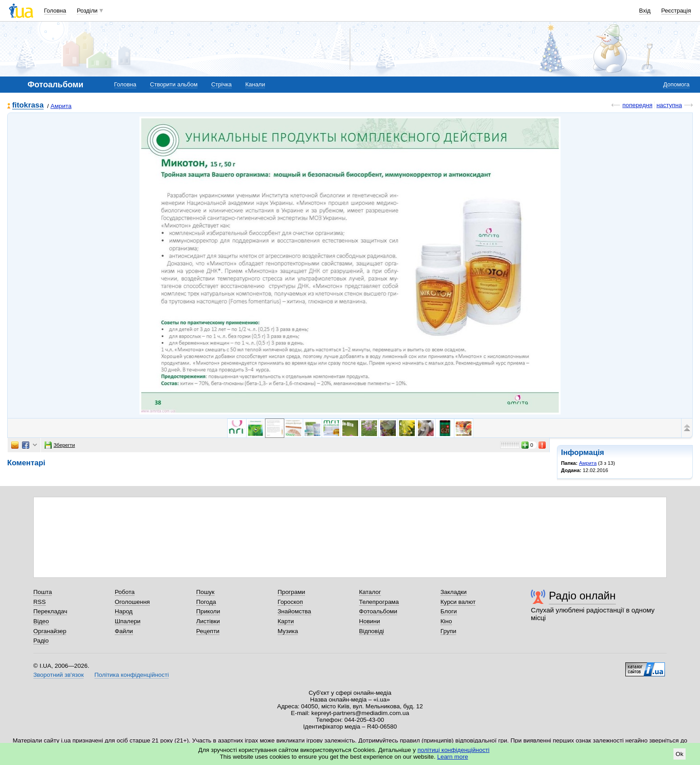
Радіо (41, 641)
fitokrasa (28, 106)
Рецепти (208, 631)
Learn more (453, 757)
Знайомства (294, 611)
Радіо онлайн (582, 596)
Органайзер (50, 631)
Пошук (205, 592)
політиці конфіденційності (453, 750)
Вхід (645, 11)
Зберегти (60, 445)
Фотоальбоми (378, 611)
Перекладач (50, 611)
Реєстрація (676, 11)
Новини (370, 621)
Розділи (87, 11)
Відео (41, 621)
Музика (288, 631)
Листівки (208, 621)
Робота (125, 592)
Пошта (43, 592)
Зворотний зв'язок (58, 675)
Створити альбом (174, 84)
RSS (40, 602)
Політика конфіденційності (132, 675)
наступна (669, 105)
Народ (124, 611)
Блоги (449, 611)
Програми (291, 592)
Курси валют (458, 602)
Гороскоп (290, 602)
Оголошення (132, 602)
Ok (680, 754)
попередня (637, 105)
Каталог (370, 592)
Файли (124, 631)
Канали (255, 84)
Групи (448, 631)
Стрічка (221, 84)
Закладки (453, 592)
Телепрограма (379, 602)
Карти (286, 621)
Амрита (61, 106)
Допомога (676, 84)
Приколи (208, 611)
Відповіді (372, 631)
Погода (206, 602)
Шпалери (128, 621)
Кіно (446, 621)
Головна (55, 11)
